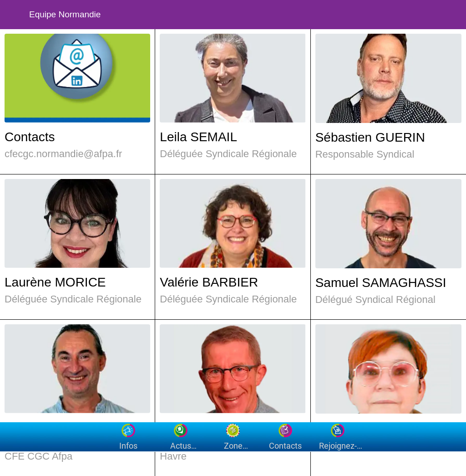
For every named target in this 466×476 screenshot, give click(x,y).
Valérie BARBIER (209, 282)
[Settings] (451, 15)
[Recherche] (428, 15)
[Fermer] (15, 15)
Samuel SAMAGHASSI (381, 283)
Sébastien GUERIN (370, 137)
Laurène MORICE (55, 282)
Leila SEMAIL (198, 137)
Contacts (30, 137)
